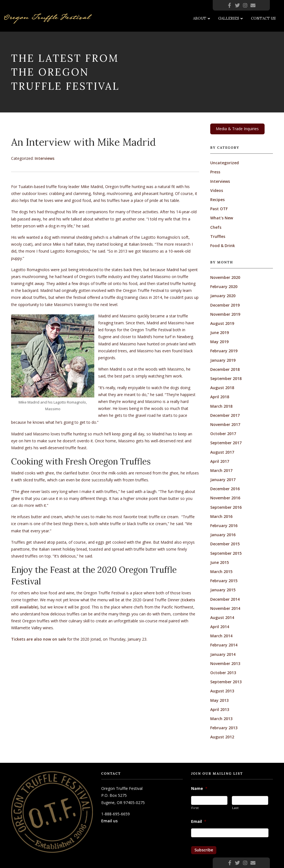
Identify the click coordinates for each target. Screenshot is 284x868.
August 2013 (222, 691)
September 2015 (226, 553)
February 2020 (224, 287)
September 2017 (226, 443)
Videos (217, 190)
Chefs (216, 227)
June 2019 (220, 332)
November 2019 (225, 314)
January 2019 (223, 360)
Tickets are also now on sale (39, 639)
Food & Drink (223, 246)
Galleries (229, 18)
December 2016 (225, 489)
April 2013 (220, 709)
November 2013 (225, 663)
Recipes (217, 200)
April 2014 (220, 627)
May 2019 (219, 342)
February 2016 (224, 526)
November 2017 (225, 424)
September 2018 (226, 378)
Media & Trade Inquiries (237, 129)
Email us (109, 821)
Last (235, 808)
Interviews (45, 158)
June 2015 (220, 562)
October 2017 (223, 434)
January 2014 (223, 654)
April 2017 (220, 461)
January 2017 (223, 480)
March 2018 (221, 406)
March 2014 (221, 636)
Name (199, 789)
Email (199, 821)
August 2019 (222, 323)
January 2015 (223, 590)
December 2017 (225, 415)
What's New (222, 218)
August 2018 (222, 388)
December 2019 (225, 305)
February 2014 (224, 645)
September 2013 (226, 682)
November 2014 (225, 608)
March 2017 (221, 470)
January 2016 (223, 535)
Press (215, 172)
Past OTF (219, 209)
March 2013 (221, 719)
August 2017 (222, 452)
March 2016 (221, 516)
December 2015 (225, 544)
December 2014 (225, 599)
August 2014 (222, 617)
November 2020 (225, 277)
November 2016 (225, 498)
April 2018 (220, 397)
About (200, 18)
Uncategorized (225, 163)
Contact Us (263, 18)
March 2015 (221, 572)
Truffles (218, 236)
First (195, 808)
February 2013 (224, 728)
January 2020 (223, 296)
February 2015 (224, 581)
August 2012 (222, 737)
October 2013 (223, 673)
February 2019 (224, 351)
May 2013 (219, 700)
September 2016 (226, 507)
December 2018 (225, 369)
